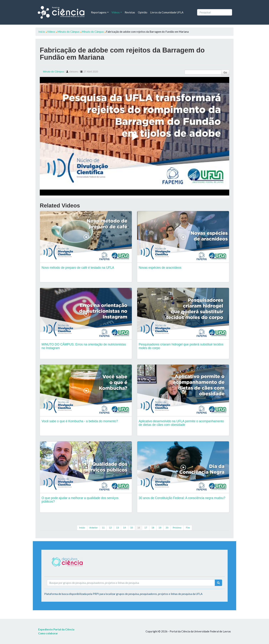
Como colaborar (48, 633)
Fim (188, 528)
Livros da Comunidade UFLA (167, 12)
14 (125, 528)
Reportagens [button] (99, 12)
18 (153, 528)
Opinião (143, 12)
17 (146, 528)
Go (225, 72)
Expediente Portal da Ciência (56, 629)
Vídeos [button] (116, 12)
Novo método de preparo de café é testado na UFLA (78, 268)
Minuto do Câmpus (54, 72)
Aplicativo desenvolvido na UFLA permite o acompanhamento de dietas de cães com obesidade (181, 423)
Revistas (130, 12)
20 (167, 528)
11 (103, 528)
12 (110, 528)
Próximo (177, 528)
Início (82, 528)
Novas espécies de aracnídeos (160, 268)
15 (132, 528)
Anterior (93, 528)
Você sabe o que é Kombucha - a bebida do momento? (80, 421)
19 (160, 528)
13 (117, 528)
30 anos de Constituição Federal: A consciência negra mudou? (182, 498)
